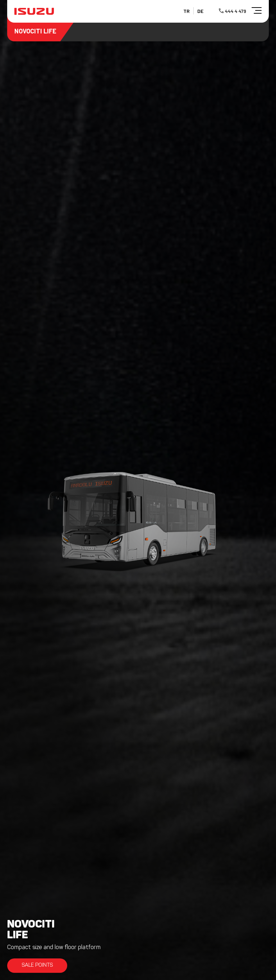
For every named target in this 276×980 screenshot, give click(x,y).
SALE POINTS (37, 965)
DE (200, 11)
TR (187, 11)
